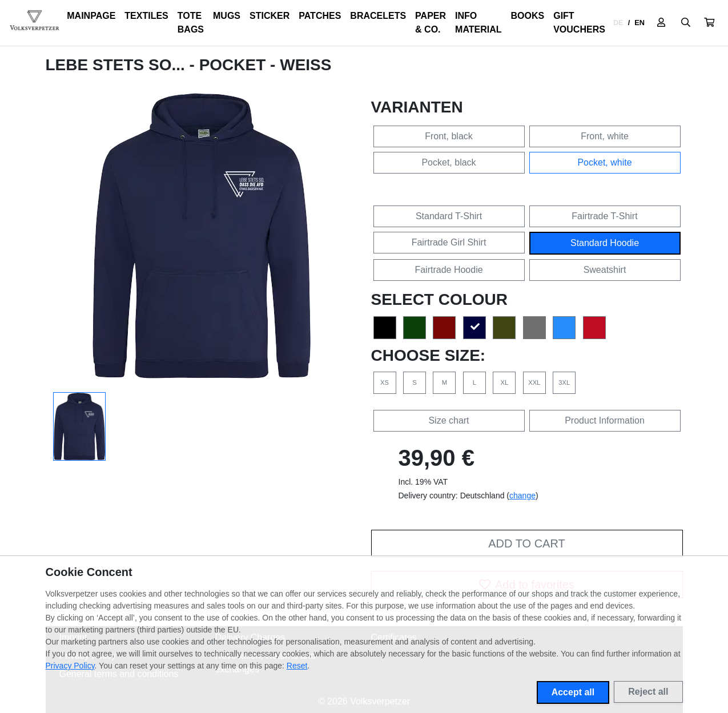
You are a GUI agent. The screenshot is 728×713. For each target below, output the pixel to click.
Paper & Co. (431, 23)
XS (385, 382)
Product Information (605, 420)
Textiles (146, 16)
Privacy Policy (70, 666)
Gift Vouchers (579, 23)
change (522, 496)
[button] (709, 23)
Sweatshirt (605, 270)
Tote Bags (191, 23)
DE (618, 23)
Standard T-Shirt (449, 216)
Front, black (449, 136)
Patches (320, 16)
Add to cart (526, 543)
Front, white (605, 136)
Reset (297, 666)
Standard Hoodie (605, 243)
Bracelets (378, 16)
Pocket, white (604, 162)
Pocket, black (449, 162)
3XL (564, 382)
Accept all (573, 692)
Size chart (449, 420)
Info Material (478, 23)
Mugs (227, 16)
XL (504, 382)
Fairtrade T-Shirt (604, 216)
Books (528, 16)
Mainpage (91, 16)
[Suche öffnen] (686, 23)
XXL (534, 382)
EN (639, 23)
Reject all (648, 692)
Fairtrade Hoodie (449, 270)
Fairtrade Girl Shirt (449, 242)
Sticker (270, 16)
